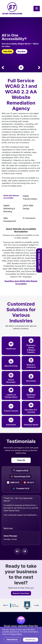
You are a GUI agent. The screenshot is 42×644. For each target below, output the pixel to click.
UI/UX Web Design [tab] (28, 207)
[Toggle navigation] (37, 9)
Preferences (12, 640)
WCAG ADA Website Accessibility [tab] (11, 197)
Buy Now (22, 51)
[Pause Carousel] (21, 68)
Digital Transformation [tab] (30, 197)
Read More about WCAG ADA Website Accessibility (21, 282)
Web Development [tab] (10, 220)
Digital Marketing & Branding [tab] (9, 209)
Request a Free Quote (21, 593)
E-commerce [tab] (29, 218)
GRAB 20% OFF (39, 261)
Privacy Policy (16, 634)
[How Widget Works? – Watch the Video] (21, 45)
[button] (3, 68)
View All (21, 460)
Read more (8, 528)
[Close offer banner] (39, 251)
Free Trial (8, 51)
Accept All (31, 640)
